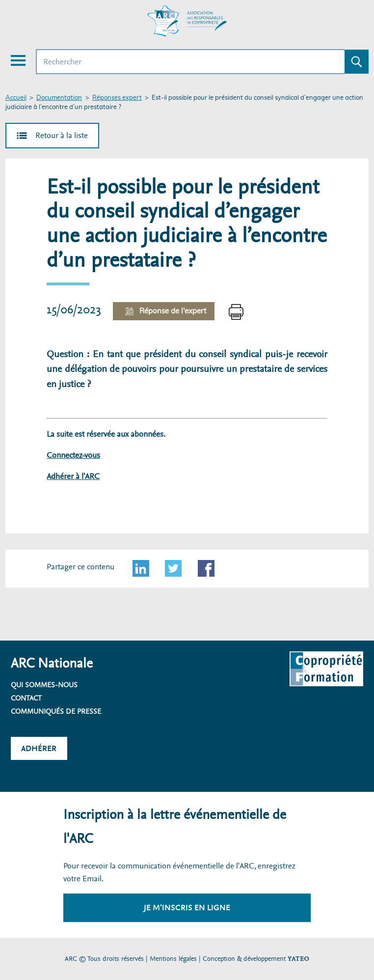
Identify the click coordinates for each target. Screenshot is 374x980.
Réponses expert (117, 98)
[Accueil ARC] (187, 21)
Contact (26, 698)
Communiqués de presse (56, 711)
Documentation (59, 98)
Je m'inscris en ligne (187, 908)
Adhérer (39, 748)
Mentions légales (173, 959)
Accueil (16, 98)
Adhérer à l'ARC (73, 476)
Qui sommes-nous (44, 685)
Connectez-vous (73, 455)
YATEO (298, 959)
